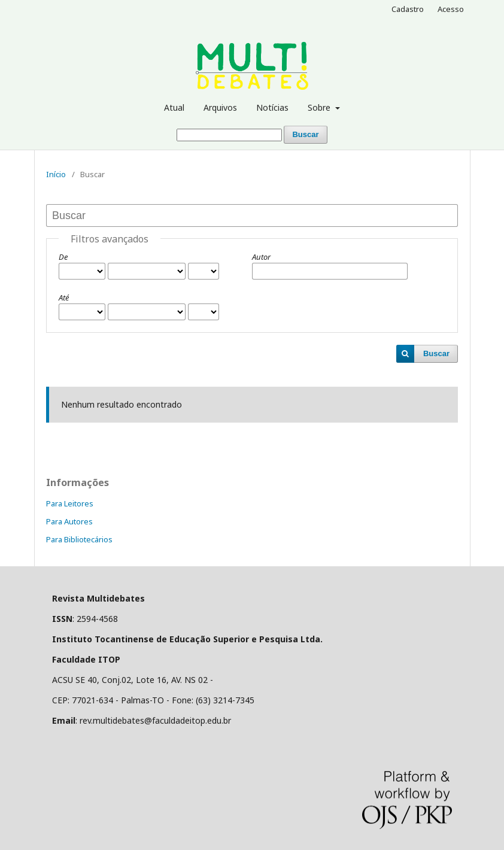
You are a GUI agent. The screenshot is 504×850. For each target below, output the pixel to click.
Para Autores (69, 521)
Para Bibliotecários (79, 539)
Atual (174, 107)
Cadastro (408, 9)
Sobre (320, 107)
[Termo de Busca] (229, 135)
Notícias (272, 107)
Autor (261, 257)
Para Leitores (70, 503)
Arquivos (220, 107)
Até (64, 297)
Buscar (305, 134)
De (63, 257)
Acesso (451, 9)
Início (56, 174)
